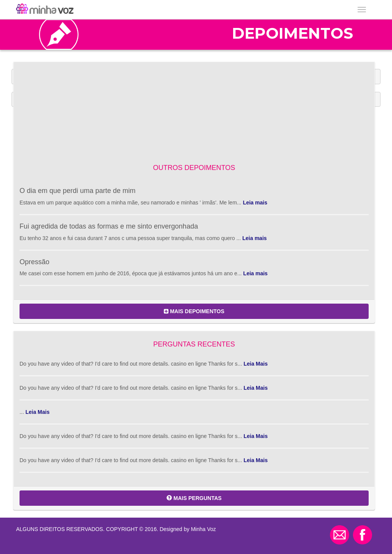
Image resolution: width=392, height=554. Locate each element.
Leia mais (255, 203)
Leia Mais (256, 364)
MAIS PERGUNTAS (194, 498)
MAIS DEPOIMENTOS (194, 311)
